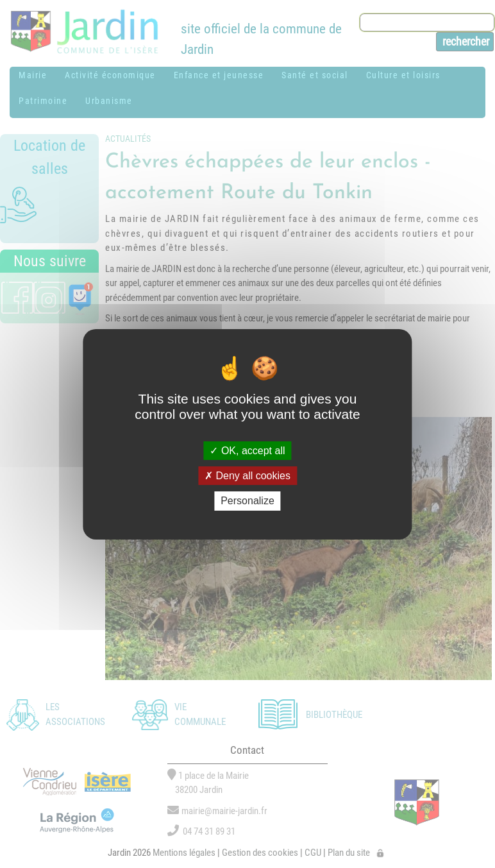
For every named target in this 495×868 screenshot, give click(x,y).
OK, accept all (247, 451)
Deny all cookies (247, 476)
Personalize (247, 501)
